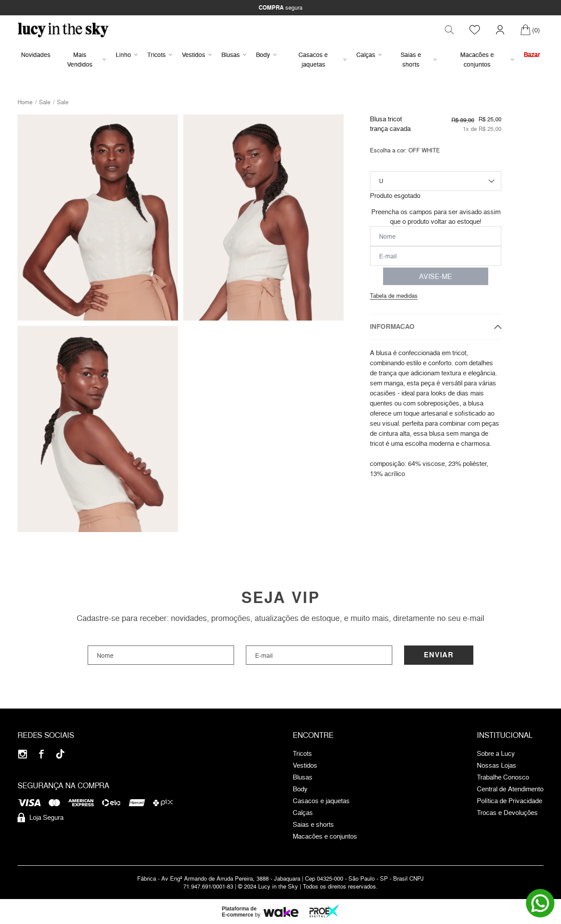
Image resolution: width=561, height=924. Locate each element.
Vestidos (197, 55)
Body (266, 55)
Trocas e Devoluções (507, 814)
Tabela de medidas (394, 296)
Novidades (36, 55)
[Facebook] (41, 755)
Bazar (532, 55)
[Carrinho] (530, 30)
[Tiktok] (60, 755)
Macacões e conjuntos (487, 60)
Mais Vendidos (87, 60)
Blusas (234, 55)
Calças (369, 55)
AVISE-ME (436, 277)
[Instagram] (23, 755)
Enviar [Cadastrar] (439, 656)
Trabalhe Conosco (503, 778)
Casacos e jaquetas (323, 60)
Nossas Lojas (497, 766)
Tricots (160, 55)
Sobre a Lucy (496, 755)
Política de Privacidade (510, 802)
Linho (127, 55)
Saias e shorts (419, 60)
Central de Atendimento (510, 790)
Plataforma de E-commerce (239, 913)
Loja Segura (41, 818)
